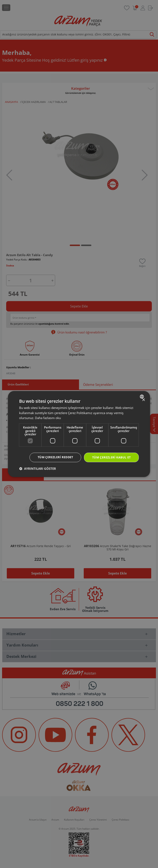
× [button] (143, 400)
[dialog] (79, 434)
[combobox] (142, 397)
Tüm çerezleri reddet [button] (55, 457)
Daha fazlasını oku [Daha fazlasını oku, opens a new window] (48, 418)
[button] (38, 469)
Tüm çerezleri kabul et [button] (112, 457)
